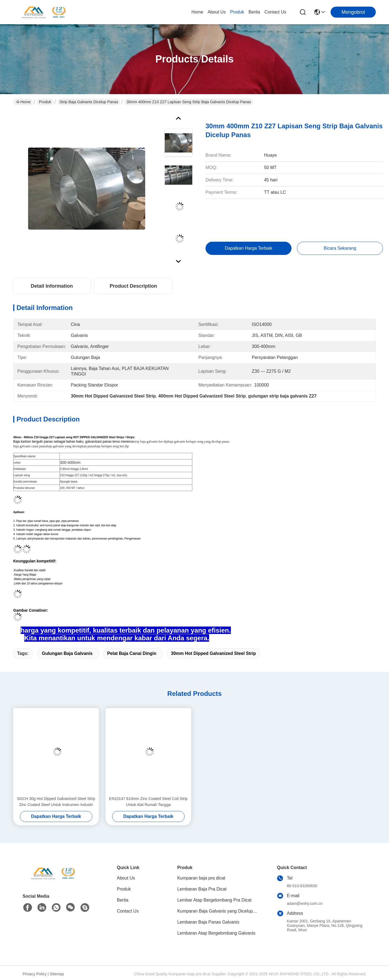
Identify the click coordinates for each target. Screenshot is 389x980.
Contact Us (275, 12)
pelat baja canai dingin (132, 653)
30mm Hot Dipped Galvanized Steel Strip (213, 653)
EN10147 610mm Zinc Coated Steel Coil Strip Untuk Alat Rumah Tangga (148, 802)
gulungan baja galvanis (67, 653)
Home (197, 12)
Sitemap (57, 974)
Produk (237, 12)
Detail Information (52, 286)
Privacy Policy (35, 974)
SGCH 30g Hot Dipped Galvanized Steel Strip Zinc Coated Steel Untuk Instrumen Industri (56, 802)
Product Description (133, 286)
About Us (217, 12)
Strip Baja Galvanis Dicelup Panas (89, 102)
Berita (254, 12)
